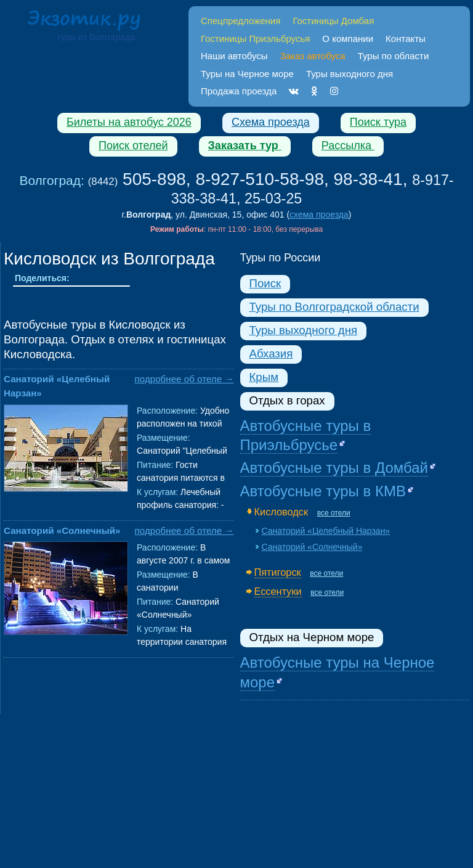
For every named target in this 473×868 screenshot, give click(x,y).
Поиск (265, 283)
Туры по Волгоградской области (334, 307)
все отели (334, 513)
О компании (348, 39)
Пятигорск (278, 572)
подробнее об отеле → (184, 379)
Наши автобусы (234, 56)
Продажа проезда (239, 91)
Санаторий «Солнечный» (62, 530)
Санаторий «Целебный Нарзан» (326, 531)
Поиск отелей (133, 145)
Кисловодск (281, 512)
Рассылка (348, 145)
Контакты (406, 39)
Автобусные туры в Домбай (334, 468)
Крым (264, 377)
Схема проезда (271, 122)
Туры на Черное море (247, 74)
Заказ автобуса (313, 56)
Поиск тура (378, 122)
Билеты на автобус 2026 (129, 122)
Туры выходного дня (350, 74)
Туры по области (394, 56)
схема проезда (319, 215)
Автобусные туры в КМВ (323, 491)
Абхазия (271, 354)
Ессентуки (278, 591)
